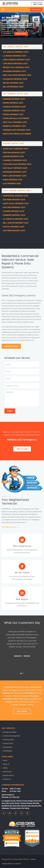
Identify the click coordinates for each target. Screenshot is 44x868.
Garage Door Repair (10, 732)
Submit (10, 411)
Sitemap (33, 859)
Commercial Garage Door (12, 736)
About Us (6, 764)
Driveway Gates (8, 740)
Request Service (21, 34)
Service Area (7, 772)
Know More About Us (9, 527)
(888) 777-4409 (22, 449)
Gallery (5, 768)
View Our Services (11, 346)
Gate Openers (8, 747)
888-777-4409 (38, 4)
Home (5, 760)
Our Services (7, 34)
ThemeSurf (18, 864)
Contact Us (7, 779)
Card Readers (8, 751)
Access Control (8, 743)
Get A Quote (22, 711)
